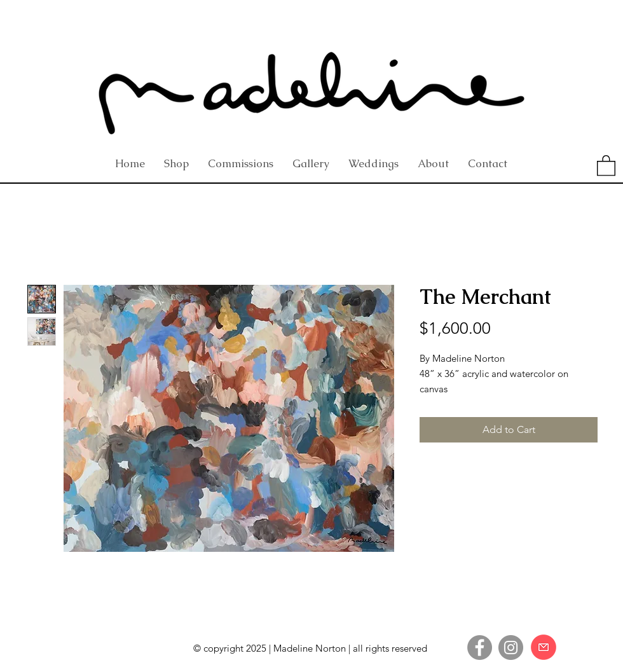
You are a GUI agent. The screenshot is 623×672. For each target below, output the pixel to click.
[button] (606, 165)
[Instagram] (511, 648)
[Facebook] (480, 648)
